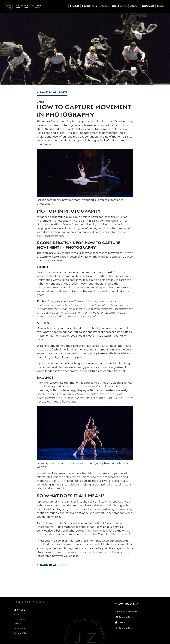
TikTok (122, 623)
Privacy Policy (21, 633)
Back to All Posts (54, 92)
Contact (148, 6)
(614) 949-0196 (130, 612)
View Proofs (125, 604)
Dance (104, 6)
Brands (123, 617)
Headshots (89, 6)
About (135, 6)
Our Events (120, 6)
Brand (75, 6)
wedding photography (101, 232)
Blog (160, 6)
